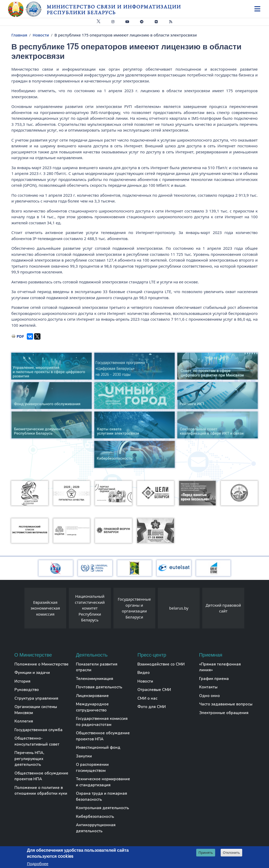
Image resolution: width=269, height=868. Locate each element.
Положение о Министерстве (42, 664)
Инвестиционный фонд (98, 747)
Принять (206, 853)
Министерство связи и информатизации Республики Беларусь (114, 10)
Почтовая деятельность (99, 687)
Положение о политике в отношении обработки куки (41, 791)
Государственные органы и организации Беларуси (134, 608)
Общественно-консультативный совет (37, 741)
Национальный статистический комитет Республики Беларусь (90, 608)
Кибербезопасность (95, 817)
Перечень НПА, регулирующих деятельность (29, 759)
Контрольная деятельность (102, 808)
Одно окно (209, 696)
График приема (214, 679)
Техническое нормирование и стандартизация (103, 782)
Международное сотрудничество (92, 707)
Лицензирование (92, 696)
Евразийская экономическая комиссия (45, 608)
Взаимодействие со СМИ (161, 664)
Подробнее (38, 864)
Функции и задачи (32, 673)
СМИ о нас (147, 698)
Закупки (84, 756)
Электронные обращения (224, 713)
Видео (144, 673)
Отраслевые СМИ (154, 690)
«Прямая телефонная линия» (220, 667)
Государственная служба (38, 730)
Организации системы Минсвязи (36, 710)
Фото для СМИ (152, 707)
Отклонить (232, 853)
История (22, 681)
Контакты (208, 687)
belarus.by (179, 608)
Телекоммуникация (95, 679)
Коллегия (24, 721)
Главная (19, 35)
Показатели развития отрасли (97, 667)
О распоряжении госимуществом (92, 768)
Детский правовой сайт (223, 608)
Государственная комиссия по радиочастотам (102, 722)
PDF (20, 336)
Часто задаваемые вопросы (226, 704)
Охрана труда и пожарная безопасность (102, 796)
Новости (41, 35)
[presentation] (19, 609)
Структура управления (36, 698)
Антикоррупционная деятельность (96, 828)
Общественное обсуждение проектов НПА (41, 776)
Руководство (27, 690)
